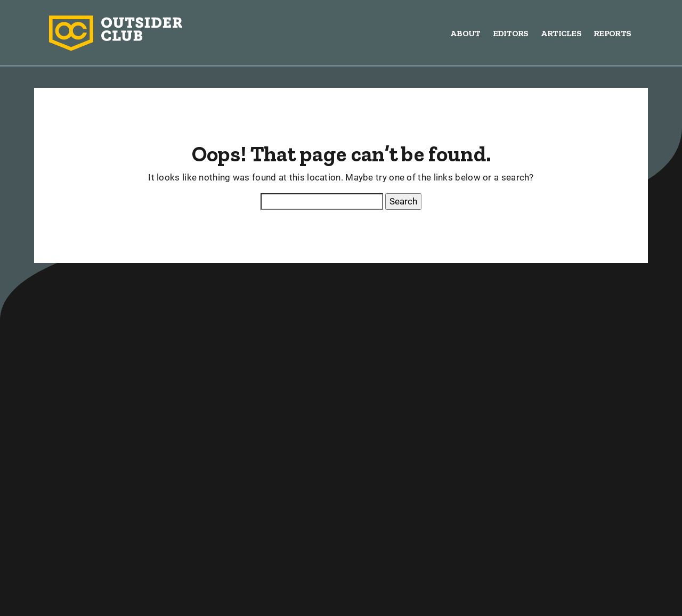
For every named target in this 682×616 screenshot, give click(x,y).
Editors (511, 33)
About (465, 33)
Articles (561, 33)
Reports (612, 33)
